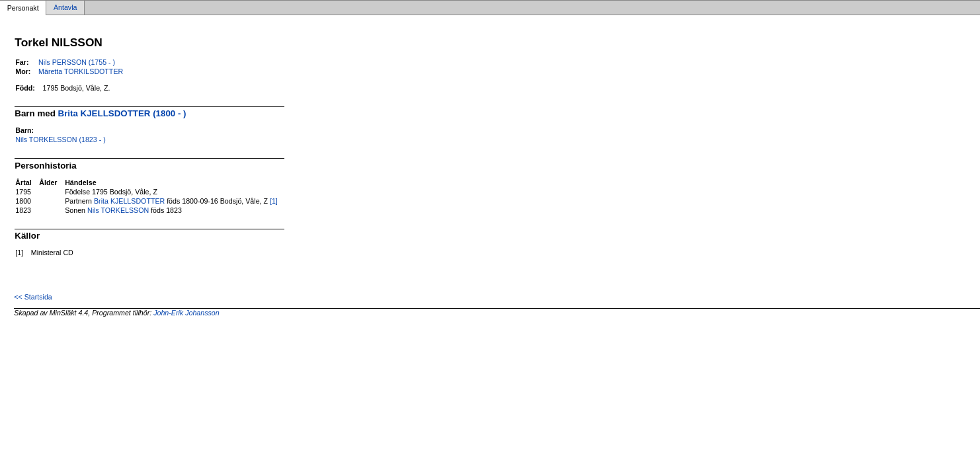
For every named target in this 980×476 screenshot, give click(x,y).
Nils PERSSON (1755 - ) (77, 62)
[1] (274, 201)
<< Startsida (33, 297)
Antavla (65, 8)
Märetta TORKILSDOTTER (81, 71)
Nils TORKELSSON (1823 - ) (60, 139)
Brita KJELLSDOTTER (129, 201)
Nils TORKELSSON (118, 210)
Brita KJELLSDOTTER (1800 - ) (122, 113)
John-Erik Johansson (186, 313)
